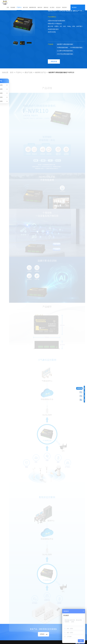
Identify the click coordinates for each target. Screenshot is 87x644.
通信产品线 (28, 72)
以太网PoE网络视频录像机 (65, 51)
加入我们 (52, 7)
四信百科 (64, 7)
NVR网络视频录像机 (76, 48)
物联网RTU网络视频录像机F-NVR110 (61, 72)
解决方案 (25, 7)
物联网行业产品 (40, 72)
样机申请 (54, 61)
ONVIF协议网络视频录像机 (65, 54)
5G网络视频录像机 (63, 48)
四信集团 (13, 7)
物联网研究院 (33, 7)
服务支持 (40, 7)
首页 (8, 7)
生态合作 (58, 7)
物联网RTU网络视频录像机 (65, 44)
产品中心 (19, 7)
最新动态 (46, 7)
